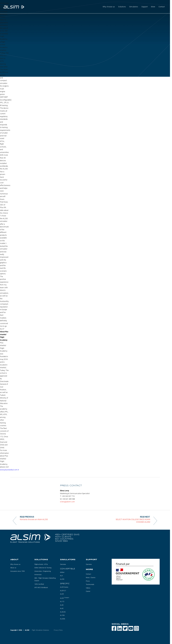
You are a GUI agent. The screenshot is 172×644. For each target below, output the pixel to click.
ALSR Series (64, 587)
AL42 (62, 608)
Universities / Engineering (43, 571)
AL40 (62, 605)
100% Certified (39, 584)
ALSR (62, 594)
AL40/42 (63, 612)
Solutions (122, 7)
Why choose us (109, 7)
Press (88, 581)
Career (88, 591)
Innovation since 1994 (17, 571)
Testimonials (90, 584)
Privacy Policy (58, 630)
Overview (63, 564)
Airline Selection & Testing (43, 568)
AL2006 (63, 619)
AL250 (62, 579)
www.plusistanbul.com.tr (9, 470)
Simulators (134, 7)
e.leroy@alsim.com (67, 502)
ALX (61, 576)
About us (13, 568)
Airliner (62, 572)
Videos (88, 588)
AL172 (62, 602)
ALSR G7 (63, 591)
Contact (162, 7)
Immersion (38, 575)
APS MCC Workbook (41, 588)
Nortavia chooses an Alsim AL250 (34, 519)
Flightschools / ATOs (41, 564)
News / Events (91, 578)
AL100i (62, 615)
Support (145, 7)
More (153, 7)
